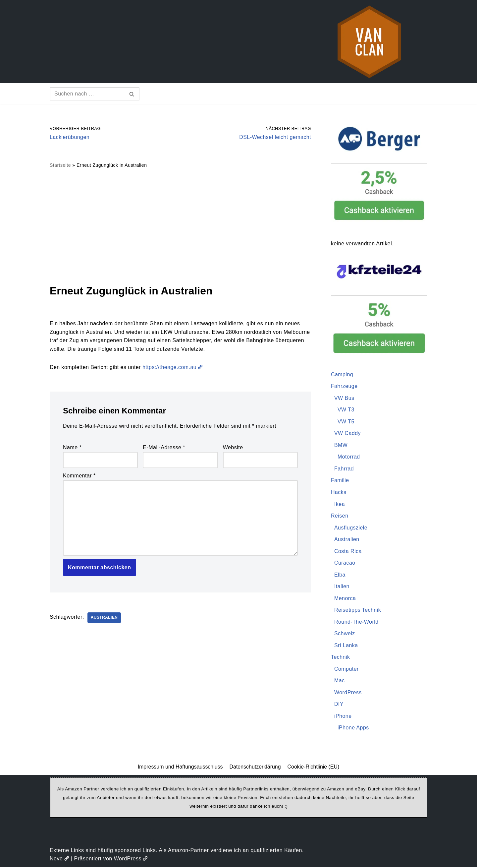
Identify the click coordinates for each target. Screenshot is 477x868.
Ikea (340, 504)
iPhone (343, 717)
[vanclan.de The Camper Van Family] (369, 42)
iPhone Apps (353, 729)
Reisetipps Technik (358, 611)
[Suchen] (87, 94)
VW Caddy (347, 434)
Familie (340, 481)
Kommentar (79, 476)
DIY (339, 705)
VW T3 (346, 410)
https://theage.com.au (174, 368)
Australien (104, 618)
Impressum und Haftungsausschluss (180, 767)
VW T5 (346, 422)
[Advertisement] (180, 226)
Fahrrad (344, 469)
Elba (340, 575)
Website (233, 448)
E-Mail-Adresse (164, 448)
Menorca (345, 599)
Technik (341, 658)
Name (72, 448)
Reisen (340, 516)
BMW (341, 445)
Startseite (60, 165)
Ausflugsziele (351, 528)
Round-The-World (356, 622)
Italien (342, 587)
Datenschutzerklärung (255, 767)
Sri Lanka (346, 646)
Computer (346, 670)
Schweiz (345, 634)
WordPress (348, 693)
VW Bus (344, 398)
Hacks (339, 493)
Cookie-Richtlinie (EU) (314, 767)
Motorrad (349, 457)
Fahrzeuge (344, 386)
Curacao (345, 563)
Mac (340, 682)
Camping (342, 374)
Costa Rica (348, 552)
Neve (59, 860)
